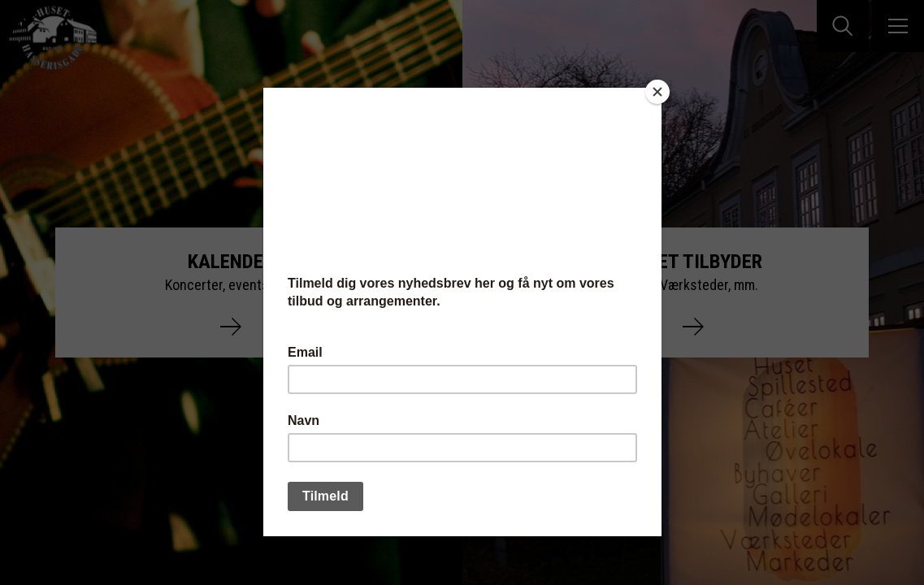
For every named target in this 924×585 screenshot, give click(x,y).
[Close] (657, 92)
